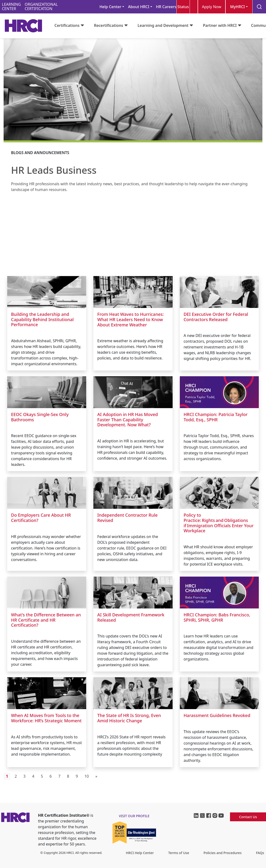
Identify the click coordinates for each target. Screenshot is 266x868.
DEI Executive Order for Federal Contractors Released (216, 317)
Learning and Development (163, 25)
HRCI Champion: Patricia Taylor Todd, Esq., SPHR (216, 417)
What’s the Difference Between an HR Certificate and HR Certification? (46, 620)
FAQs (260, 853)
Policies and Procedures (223, 853)
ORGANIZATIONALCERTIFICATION (41, 7)
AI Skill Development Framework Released (131, 617)
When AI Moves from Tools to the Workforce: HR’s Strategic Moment (46, 718)
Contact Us (248, 817)
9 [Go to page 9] (77, 776)
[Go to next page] (96, 776)
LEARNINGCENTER (11, 7)
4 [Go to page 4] (33, 776)
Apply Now (212, 7)
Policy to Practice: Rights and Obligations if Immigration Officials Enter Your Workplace (219, 523)
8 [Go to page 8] (68, 776)
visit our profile (134, 816)
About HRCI (139, 7)
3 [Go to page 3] (24, 776)
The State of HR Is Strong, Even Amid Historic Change (129, 718)
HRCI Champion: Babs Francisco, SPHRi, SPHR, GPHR (217, 617)
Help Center (110, 7)
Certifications (67, 25)
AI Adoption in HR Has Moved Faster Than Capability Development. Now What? (127, 420)
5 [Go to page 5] (42, 776)
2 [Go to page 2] (16, 776)
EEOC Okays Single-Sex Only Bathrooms (40, 417)
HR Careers (166, 7)
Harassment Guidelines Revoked (217, 715)
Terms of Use (179, 853)
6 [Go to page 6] (51, 776)
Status (183, 7)
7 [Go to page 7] (59, 776)
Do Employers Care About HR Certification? (41, 518)
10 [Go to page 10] (87, 776)
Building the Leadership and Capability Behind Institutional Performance (42, 319)
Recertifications (109, 25)
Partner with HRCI (220, 25)
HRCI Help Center (140, 853)
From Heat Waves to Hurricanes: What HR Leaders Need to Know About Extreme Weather (130, 319)
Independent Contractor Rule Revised (127, 518)
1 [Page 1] (7, 776)
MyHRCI (238, 7)
